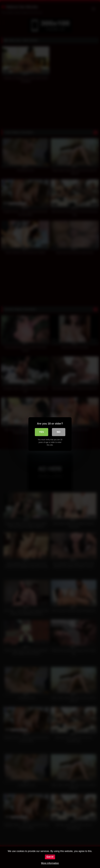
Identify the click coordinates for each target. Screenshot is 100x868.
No (59, 432)
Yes (41, 432)
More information (50, 863)
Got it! (50, 857)
